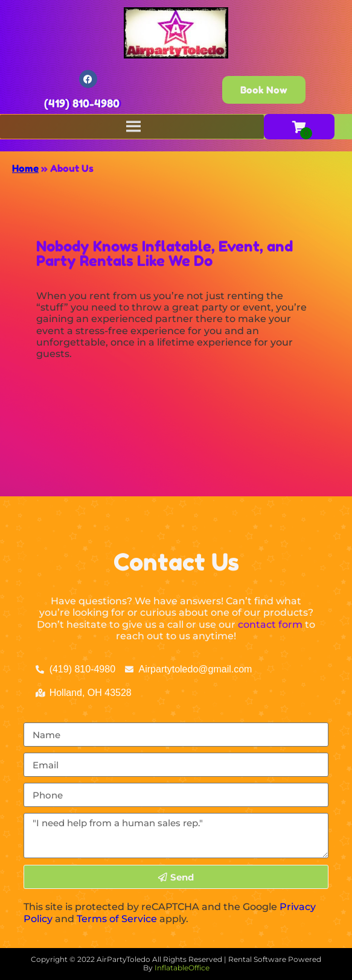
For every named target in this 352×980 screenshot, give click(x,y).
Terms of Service (117, 919)
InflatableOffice (182, 968)
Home (25, 168)
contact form (270, 624)
